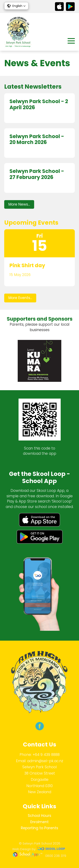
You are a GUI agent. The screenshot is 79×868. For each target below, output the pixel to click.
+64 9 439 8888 (46, 755)
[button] (16, 6)
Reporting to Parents (39, 828)
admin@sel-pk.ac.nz (45, 761)
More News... (19, 204)
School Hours (39, 816)
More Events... (20, 298)
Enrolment (39, 822)
